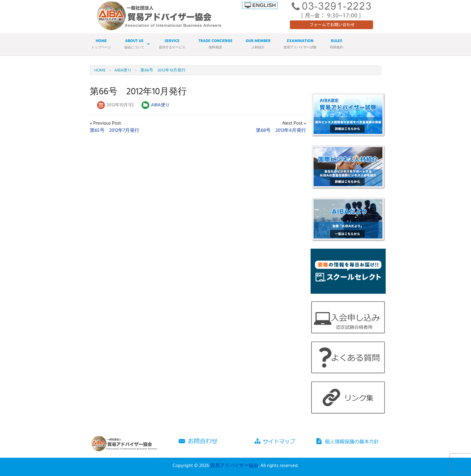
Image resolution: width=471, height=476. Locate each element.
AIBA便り (160, 105)
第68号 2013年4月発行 (281, 131)
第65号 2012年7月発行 (115, 131)
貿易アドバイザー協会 (234, 466)
